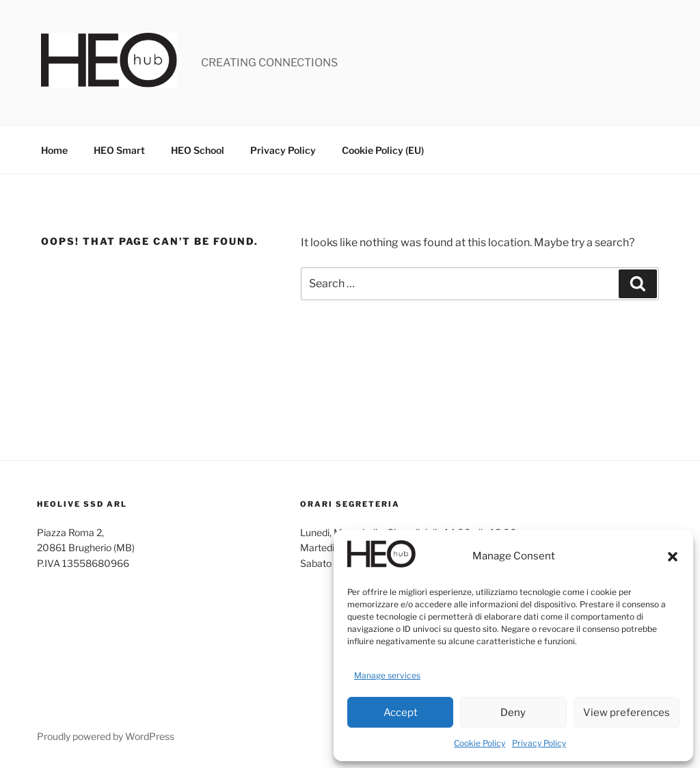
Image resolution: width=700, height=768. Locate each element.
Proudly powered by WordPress (106, 736)
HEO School (198, 150)
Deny (513, 713)
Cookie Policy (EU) (383, 150)
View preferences (627, 713)
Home (54, 150)
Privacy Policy (539, 743)
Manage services (387, 675)
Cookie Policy (480, 743)
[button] (673, 557)
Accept (401, 713)
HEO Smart (119, 150)
